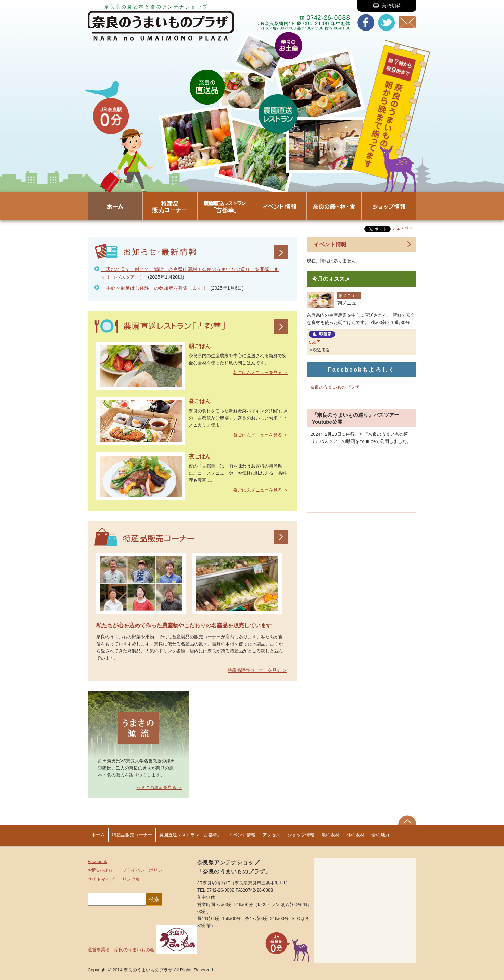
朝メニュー (349, 295)
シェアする (403, 228)
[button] (387, 6)
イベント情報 (242, 835)
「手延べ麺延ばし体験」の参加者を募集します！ (154, 288)
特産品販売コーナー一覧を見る (281, 537)
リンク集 (131, 879)
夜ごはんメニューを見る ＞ (261, 490)
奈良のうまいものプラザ (335, 387)
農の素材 (330, 835)
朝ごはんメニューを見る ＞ (261, 372)
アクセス (272, 835)
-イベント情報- (330, 245)
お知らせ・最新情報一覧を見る (281, 252)
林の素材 (355, 835)
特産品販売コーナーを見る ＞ (257, 670)
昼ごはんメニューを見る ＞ (261, 435)
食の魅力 (380, 835)
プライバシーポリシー (144, 870)
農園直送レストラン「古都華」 (190, 835)
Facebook (97, 862)
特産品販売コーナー (132, 835)
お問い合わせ (101, 870)
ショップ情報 (301, 835)
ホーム (98, 835)
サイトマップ (101, 879)
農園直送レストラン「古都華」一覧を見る (281, 326)
